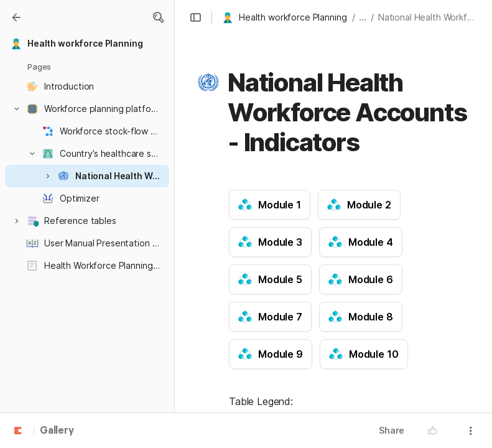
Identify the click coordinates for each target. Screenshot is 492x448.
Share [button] (392, 430)
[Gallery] (16, 17)
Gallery (57, 431)
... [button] (363, 17)
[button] (158, 17)
